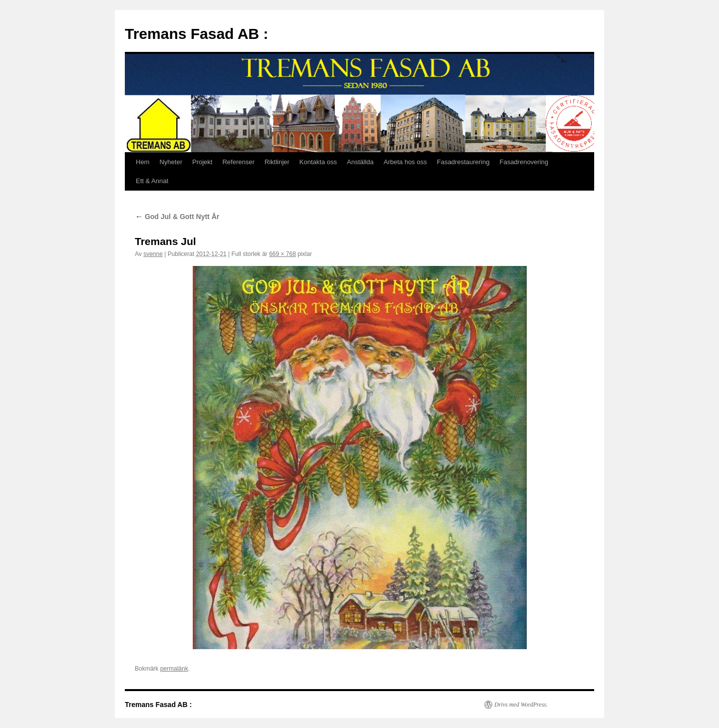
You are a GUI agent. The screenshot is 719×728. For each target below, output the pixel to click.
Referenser (238, 162)
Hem (143, 162)
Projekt (202, 162)
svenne (153, 254)
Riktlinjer (277, 162)
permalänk (174, 669)
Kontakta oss (318, 162)
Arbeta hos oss (405, 162)
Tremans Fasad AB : (196, 34)
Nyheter (171, 162)
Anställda (360, 162)
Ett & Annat (152, 181)
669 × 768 (283, 254)
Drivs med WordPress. (521, 705)
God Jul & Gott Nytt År (177, 217)
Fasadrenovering (524, 162)
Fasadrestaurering (463, 162)
